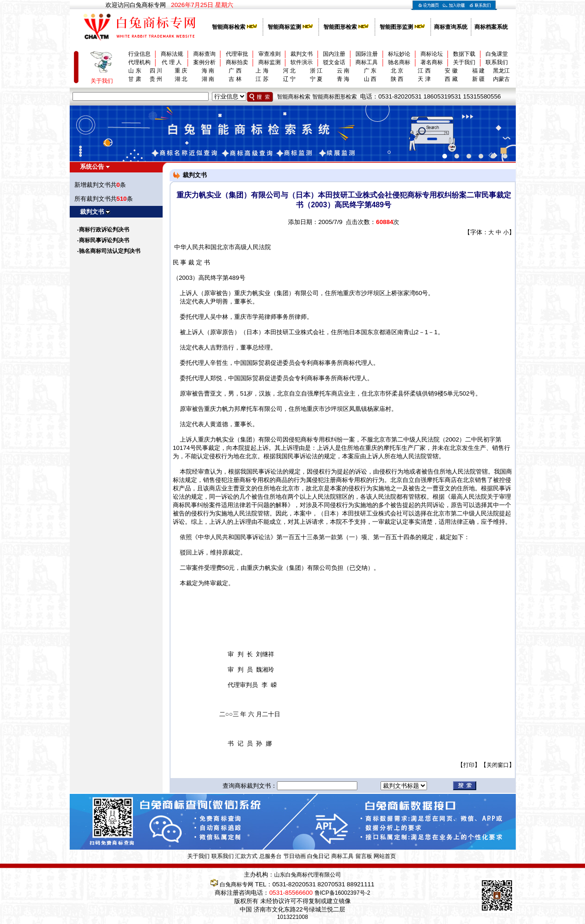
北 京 (397, 71)
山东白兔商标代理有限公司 (308, 875)
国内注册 (334, 54)
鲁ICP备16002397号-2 (342, 893)
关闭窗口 (498, 765)
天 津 (424, 79)
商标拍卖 (237, 62)
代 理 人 (172, 62)
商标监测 (269, 62)
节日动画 (295, 856)
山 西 (370, 79)
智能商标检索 (294, 97)
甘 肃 (135, 79)
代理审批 (237, 54)
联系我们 (497, 62)
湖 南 (208, 79)
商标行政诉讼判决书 (104, 230)
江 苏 (262, 79)
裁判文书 (302, 54)
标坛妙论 (399, 54)
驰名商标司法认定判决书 (110, 251)
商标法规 (172, 54)
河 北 (289, 71)
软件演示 (302, 62)
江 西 (424, 71)
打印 (469, 765)
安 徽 (451, 71)
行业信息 (139, 54)
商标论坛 (432, 54)
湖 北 (181, 79)
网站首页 (385, 856)
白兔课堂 (497, 54)
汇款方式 (246, 856)
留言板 (364, 856)
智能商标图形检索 (335, 97)
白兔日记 (318, 856)
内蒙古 (501, 79)
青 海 (343, 79)
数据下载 (464, 54)
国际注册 (367, 54)
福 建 (478, 71)
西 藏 (451, 79)
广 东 (370, 71)
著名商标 (432, 62)
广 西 (235, 71)
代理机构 (139, 62)
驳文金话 (334, 62)
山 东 (135, 71)
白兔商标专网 (237, 884)
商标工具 (367, 62)
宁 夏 (316, 79)
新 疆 (478, 79)
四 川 (156, 71)
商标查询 (204, 54)
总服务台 (270, 856)
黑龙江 (501, 71)
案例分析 (204, 62)
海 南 (208, 71)
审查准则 (269, 54)
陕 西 (397, 79)
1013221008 (292, 917)
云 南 (343, 71)
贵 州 (156, 79)
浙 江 (316, 71)
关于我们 (464, 62)
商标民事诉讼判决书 (104, 240)
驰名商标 (399, 62)
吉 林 (235, 79)
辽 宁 (289, 79)
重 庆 (181, 71)
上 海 (262, 71)
